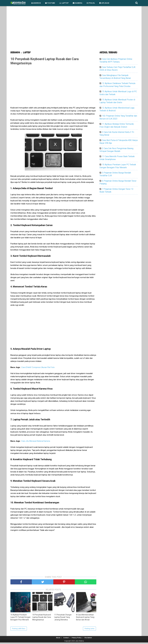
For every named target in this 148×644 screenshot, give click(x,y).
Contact (65, 639)
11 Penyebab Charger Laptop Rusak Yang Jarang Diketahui (63, 619)
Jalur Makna (80, 642)
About (56, 639)
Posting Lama (89, 630)
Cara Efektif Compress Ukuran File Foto (38, 369)
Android (36, 3)
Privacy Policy (77, 639)
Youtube (50, 3)
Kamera (77, 3)
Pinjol (91, 3)
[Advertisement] (74, 29)
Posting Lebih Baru (19, 630)
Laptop (64, 3)
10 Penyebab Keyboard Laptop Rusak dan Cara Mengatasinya (42, 619)
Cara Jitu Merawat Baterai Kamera (36, 443)
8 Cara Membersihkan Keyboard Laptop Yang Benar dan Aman (85, 619)
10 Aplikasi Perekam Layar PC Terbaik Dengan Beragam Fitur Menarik (20, 619)
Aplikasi (104, 3)
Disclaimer (91, 639)
